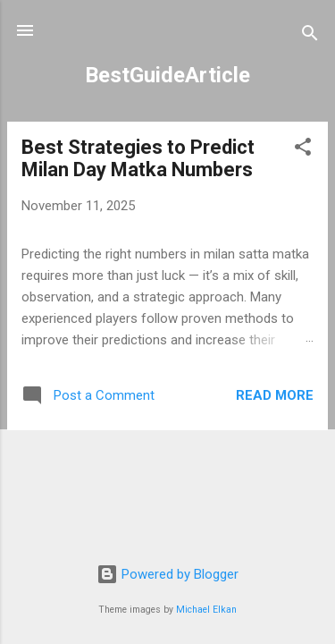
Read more (275, 395)
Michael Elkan (206, 610)
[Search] (310, 36)
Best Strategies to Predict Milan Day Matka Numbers (138, 158)
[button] (303, 150)
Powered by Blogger (167, 574)
